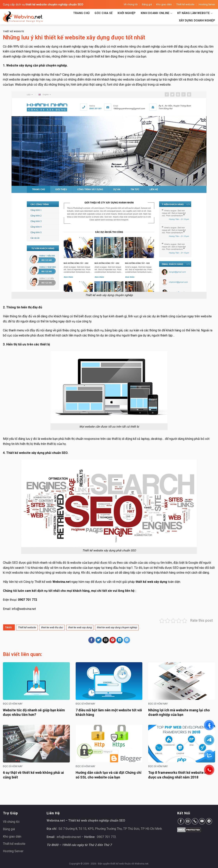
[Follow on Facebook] (181, 821)
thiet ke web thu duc (52, 627)
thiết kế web (117, 864)
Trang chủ (81, 13)
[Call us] (195, 821)
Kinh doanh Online (156, 13)
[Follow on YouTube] (202, 821)
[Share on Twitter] (99, 640)
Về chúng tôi (131, 4)
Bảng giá (147, 4)
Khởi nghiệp (127, 13)
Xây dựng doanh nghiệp (197, 21)
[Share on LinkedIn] (120, 640)
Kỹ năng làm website (195, 13)
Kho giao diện (164, 4)
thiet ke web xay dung (80, 627)
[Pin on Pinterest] (113, 640)
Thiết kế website (185, 4)
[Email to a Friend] (106, 640)
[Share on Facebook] (92, 640)
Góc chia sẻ (104, 13)
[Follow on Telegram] (209, 821)
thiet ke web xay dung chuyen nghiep (117, 627)
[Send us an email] (188, 821)
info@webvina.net (24, 609)
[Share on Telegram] (127, 640)
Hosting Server (207, 4)
